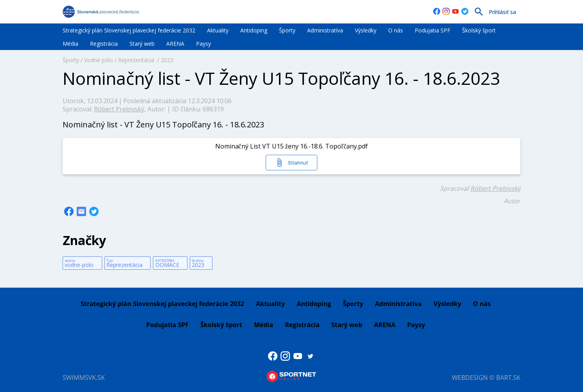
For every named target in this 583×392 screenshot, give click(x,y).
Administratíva (325, 30)
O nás (396, 30)
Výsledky (366, 30)
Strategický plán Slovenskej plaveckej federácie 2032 (129, 30)
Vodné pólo (99, 60)
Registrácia (104, 44)
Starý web (142, 44)
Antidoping (254, 30)
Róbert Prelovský (119, 109)
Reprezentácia (137, 60)
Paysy (203, 44)
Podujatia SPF (433, 30)
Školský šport (479, 30)
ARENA (175, 44)
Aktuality (218, 30)
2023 (167, 60)
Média (70, 44)
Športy (287, 30)
